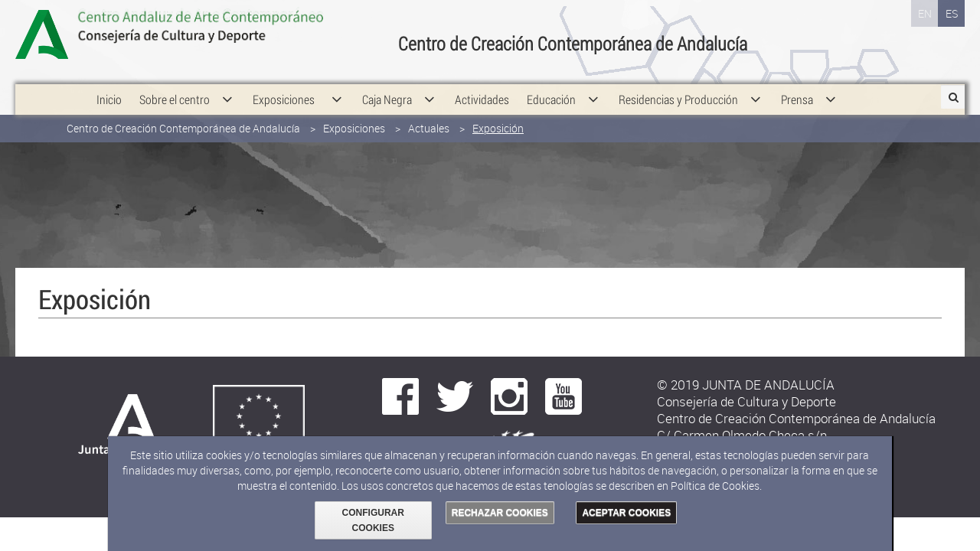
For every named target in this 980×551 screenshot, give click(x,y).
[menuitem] (109, 84)
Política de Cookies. (716, 486)
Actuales (429, 113)
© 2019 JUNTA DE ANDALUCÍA (746, 385)
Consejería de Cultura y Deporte (230, 34)
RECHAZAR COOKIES (500, 513)
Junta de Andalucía (50, 34)
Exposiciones (354, 113)
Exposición (498, 113)
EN (925, 13)
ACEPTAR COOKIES (626, 513)
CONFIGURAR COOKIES (373, 520)
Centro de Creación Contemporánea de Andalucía (183, 113)
